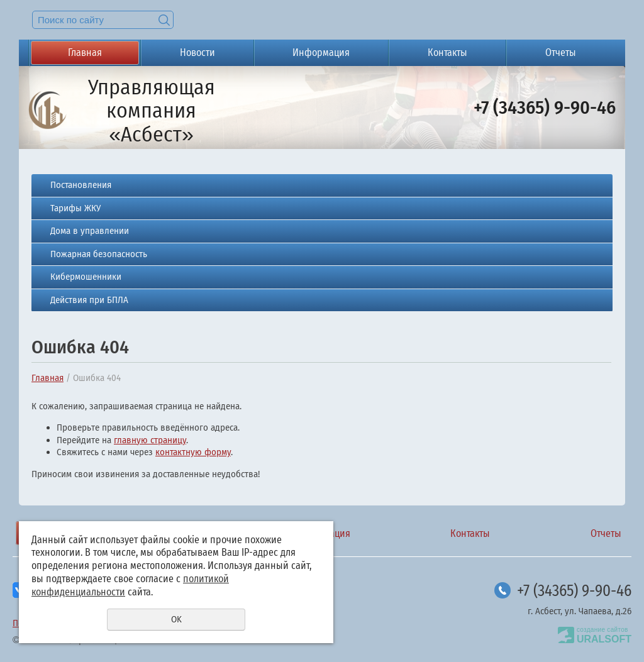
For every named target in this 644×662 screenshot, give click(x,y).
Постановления (81, 185)
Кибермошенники (86, 277)
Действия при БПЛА (89, 300)
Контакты (447, 52)
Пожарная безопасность (99, 254)
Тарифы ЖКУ (75, 208)
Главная (85, 52)
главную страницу (150, 440)
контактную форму (193, 452)
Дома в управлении (90, 231)
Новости (197, 52)
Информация (321, 52)
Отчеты (561, 52)
